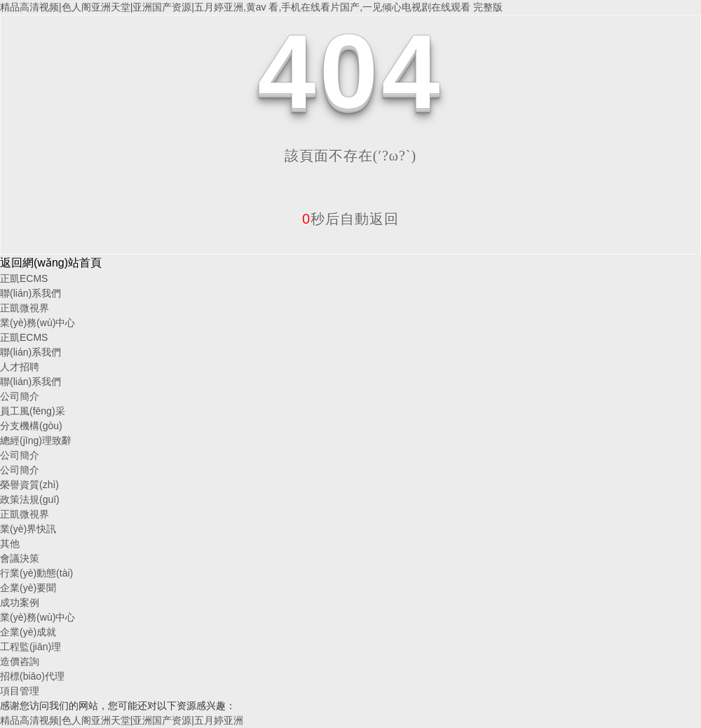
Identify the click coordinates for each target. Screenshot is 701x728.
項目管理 (20, 691)
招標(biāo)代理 (32, 676)
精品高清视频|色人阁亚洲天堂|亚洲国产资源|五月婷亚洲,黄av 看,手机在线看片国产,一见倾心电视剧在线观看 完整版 (251, 7)
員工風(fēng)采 (33, 411)
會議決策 (20, 558)
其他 (10, 544)
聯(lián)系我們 (30, 293)
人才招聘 (20, 367)
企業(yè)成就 (28, 632)
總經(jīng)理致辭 (36, 440)
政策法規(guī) (30, 499)
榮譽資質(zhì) (29, 485)
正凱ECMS (24, 278)
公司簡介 (20, 396)
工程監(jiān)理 (30, 647)
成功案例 (20, 602)
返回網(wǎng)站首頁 (51, 263)
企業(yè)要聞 (28, 588)
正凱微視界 (25, 308)
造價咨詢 (20, 661)
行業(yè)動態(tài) (36, 573)
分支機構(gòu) (31, 426)
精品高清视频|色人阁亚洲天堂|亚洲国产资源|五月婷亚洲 (122, 720)
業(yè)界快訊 (28, 529)
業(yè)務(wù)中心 (38, 323)
